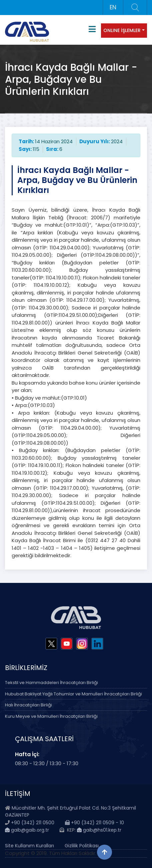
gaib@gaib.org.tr (27, 830)
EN (113, 7)
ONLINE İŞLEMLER (122, 30)
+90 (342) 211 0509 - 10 (94, 823)
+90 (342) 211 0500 (33, 823)
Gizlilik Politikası (82, 846)
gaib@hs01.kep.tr (99, 830)
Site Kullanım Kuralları (29, 846)
